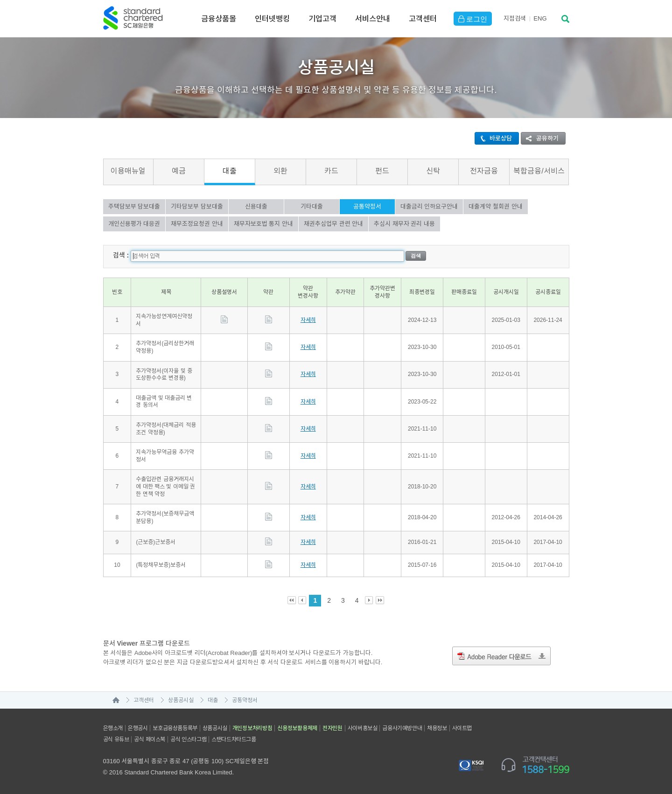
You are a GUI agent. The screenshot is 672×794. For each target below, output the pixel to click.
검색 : (121, 255)
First (292, 600)
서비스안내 (373, 19)
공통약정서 (367, 206)
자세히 (308, 320)
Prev (303, 600)
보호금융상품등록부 (175, 728)
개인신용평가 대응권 (134, 224)
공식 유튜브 (116, 739)
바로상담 (493, 138)
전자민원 (332, 728)
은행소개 (113, 728)
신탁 (433, 171)
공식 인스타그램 (188, 739)
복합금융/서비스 (539, 171)
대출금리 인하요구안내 (429, 206)
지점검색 (515, 18)
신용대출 (256, 206)
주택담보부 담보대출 (134, 206)
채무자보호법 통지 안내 (263, 224)
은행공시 (138, 728)
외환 (280, 171)
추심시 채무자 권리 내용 (404, 224)
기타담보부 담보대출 (197, 206)
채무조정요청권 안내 (197, 224)
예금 (179, 171)
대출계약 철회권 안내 (495, 206)
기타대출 (312, 206)
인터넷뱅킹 (272, 19)
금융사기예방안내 (402, 728)
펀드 (382, 171)
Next (369, 600)
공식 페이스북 (150, 739)
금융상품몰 (219, 19)
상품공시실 (181, 700)
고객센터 (423, 19)
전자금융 (484, 171)
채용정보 (437, 728)
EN (540, 18)
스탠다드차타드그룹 (234, 739)
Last (380, 600)
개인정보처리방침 (252, 728)
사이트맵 (462, 728)
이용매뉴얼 (128, 171)
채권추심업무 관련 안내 (333, 224)
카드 (331, 171)
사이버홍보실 (363, 728)
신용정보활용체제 (297, 728)
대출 (230, 171)
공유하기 (540, 138)
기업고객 (322, 19)
